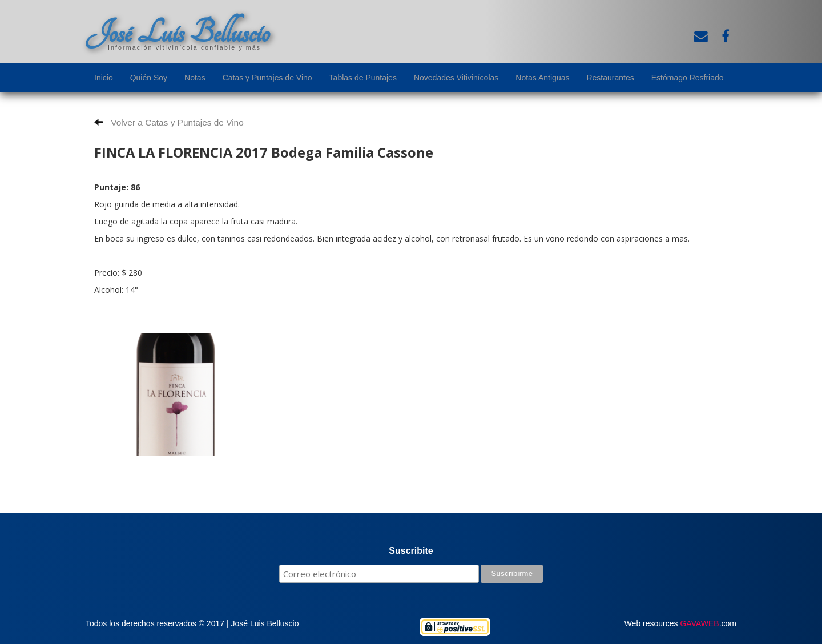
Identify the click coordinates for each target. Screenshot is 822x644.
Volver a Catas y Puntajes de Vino (169, 122)
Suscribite (411, 551)
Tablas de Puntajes (363, 78)
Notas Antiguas (542, 78)
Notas (195, 78)
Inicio (104, 78)
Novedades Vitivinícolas (456, 78)
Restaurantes (610, 78)
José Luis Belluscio (178, 33)
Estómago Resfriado (688, 78)
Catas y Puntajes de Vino (267, 78)
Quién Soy (149, 78)
